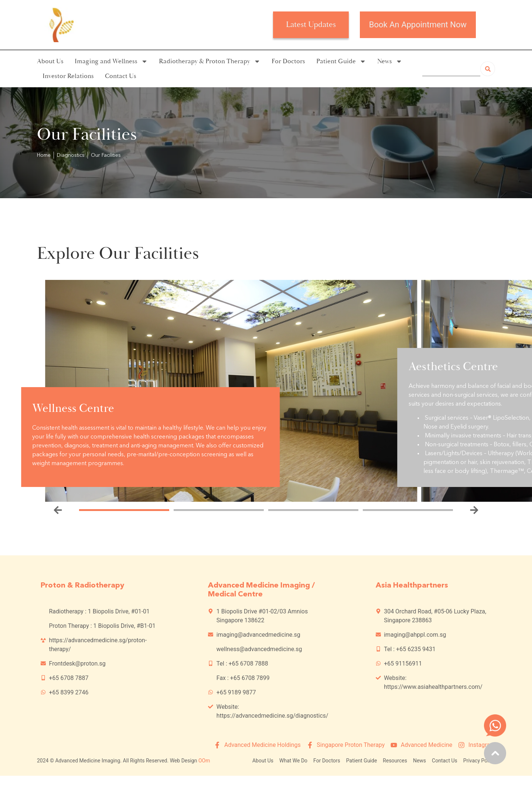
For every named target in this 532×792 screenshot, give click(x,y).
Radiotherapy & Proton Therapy (210, 61)
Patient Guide (341, 61)
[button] (58, 510)
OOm (204, 761)
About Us (50, 61)
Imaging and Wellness (111, 61)
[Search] (488, 69)
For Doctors (288, 61)
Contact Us (121, 76)
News (390, 61)
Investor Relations (68, 76)
